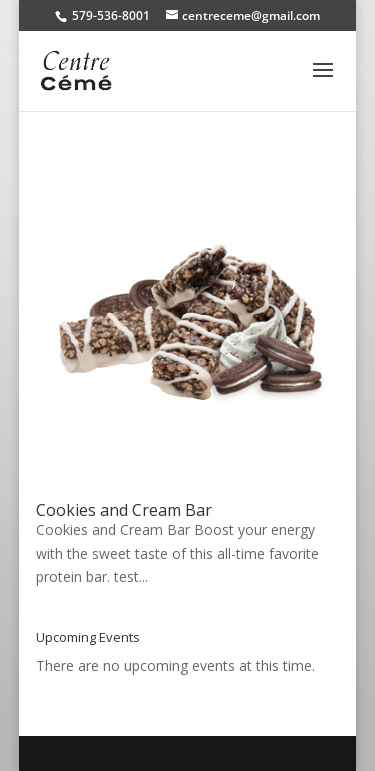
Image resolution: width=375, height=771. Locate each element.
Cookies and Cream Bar (124, 510)
